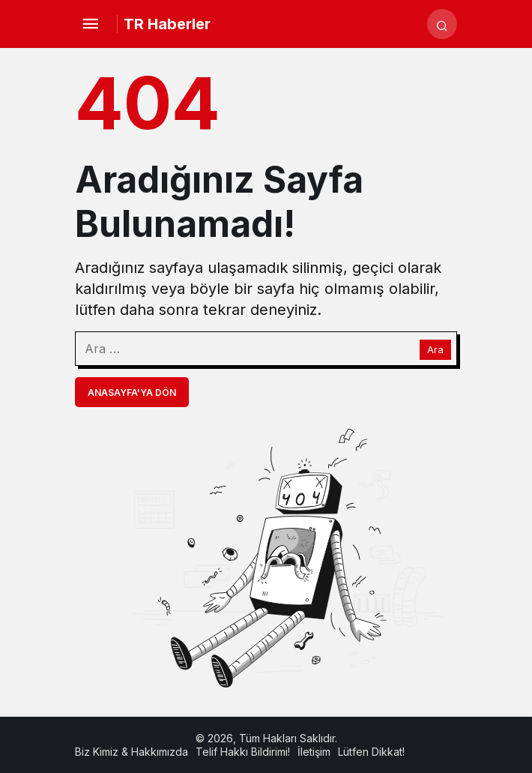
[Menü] (90, 24)
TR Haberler (167, 24)
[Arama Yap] (442, 24)
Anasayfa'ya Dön (132, 392)
